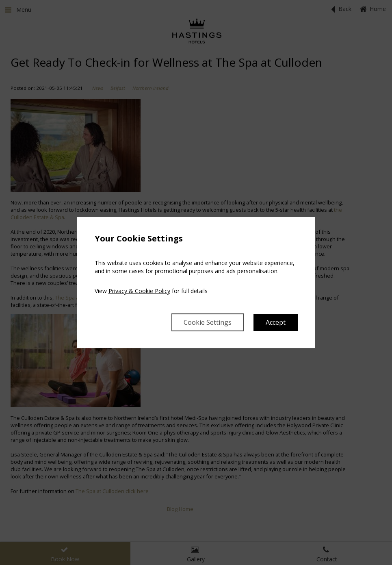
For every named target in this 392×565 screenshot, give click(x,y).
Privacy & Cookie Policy (139, 291)
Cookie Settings (208, 322)
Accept (276, 322)
